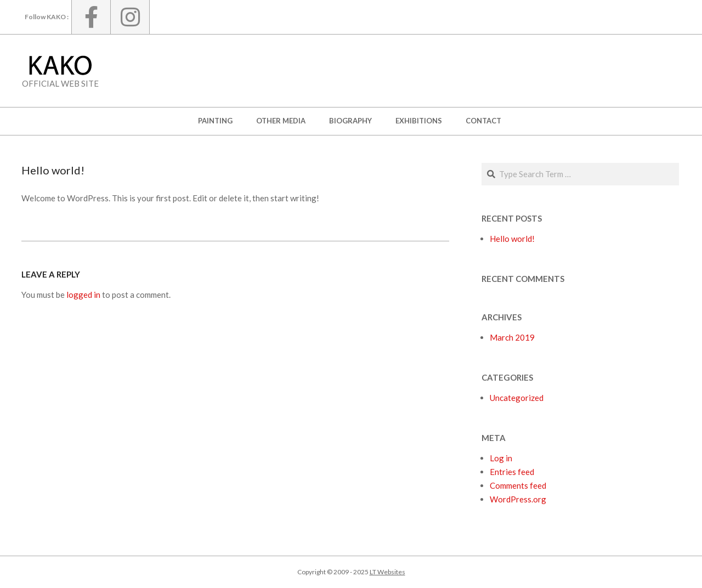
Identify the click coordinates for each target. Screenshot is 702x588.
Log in (501, 458)
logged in (83, 295)
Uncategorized (517, 398)
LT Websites (387, 572)
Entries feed (512, 472)
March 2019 (512, 337)
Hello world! (512, 239)
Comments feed (518, 485)
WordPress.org (518, 499)
